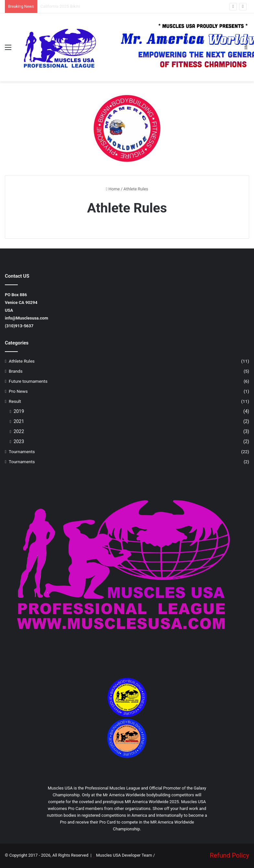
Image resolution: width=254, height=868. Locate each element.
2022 (19, 431)
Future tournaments (28, 381)
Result (15, 401)
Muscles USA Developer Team (124, 855)
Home (113, 189)
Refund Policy (229, 855)
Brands (16, 371)
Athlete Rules (22, 361)
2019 (19, 411)
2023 (19, 441)
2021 (19, 421)
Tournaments (22, 452)
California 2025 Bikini (60, 6)
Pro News (18, 391)
